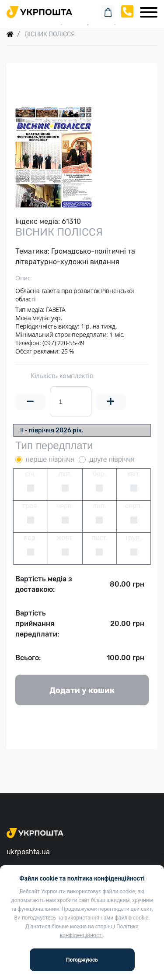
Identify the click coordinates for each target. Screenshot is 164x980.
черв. (65, 506)
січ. (31, 474)
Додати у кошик (82, 690)
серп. (134, 506)
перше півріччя (50, 459)
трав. (31, 506)
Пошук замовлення (82, 9)
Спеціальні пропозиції (82, 22)
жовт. (65, 538)
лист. (99, 538)
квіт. (134, 474)
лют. (65, 474)
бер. (99, 474)
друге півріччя (112, 459)
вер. (31, 538)
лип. (99, 506)
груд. (134, 538)
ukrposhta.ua (28, 852)
